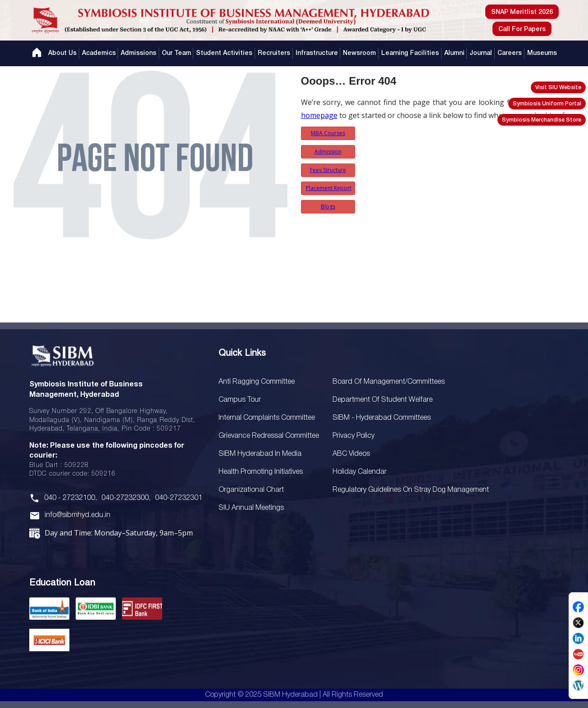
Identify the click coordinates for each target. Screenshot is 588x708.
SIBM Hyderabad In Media (260, 454)
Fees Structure (328, 170)
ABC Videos (351, 454)
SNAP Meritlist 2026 (522, 12)
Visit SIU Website (558, 88)
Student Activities (224, 53)
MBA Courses (328, 133)
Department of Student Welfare (383, 400)
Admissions (139, 53)
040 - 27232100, (71, 498)
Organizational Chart (251, 490)
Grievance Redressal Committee (269, 436)
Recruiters (274, 53)
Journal (481, 53)
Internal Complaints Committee (267, 418)
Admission (328, 152)
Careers (510, 53)
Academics (99, 53)
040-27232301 (179, 498)
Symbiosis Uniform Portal (547, 104)
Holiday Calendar (360, 472)
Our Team (176, 53)
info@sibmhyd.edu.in (77, 515)
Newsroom (359, 53)
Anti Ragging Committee (257, 382)
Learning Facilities (410, 53)
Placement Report (329, 188)
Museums (542, 53)
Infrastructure (317, 53)
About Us (62, 53)
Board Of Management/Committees (389, 382)
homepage (319, 115)
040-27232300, (126, 498)
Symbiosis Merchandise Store (542, 120)
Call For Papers (522, 29)
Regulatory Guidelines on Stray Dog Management (411, 490)
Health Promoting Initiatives (261, 472)
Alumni (454, 53)
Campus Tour (240, 400)
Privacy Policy (353, 436)
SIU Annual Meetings (251, 508)
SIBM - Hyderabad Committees (382, 418)
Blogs (328, 206)
